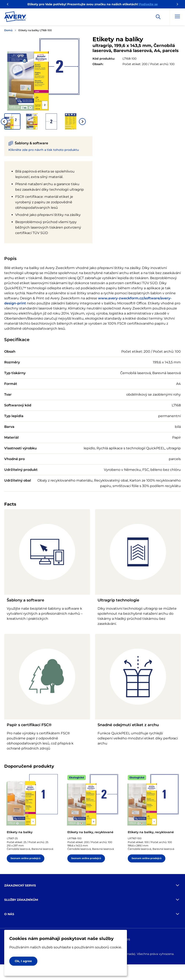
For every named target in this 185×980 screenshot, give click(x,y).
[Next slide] (82, 122)
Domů (8, 30)
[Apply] (158, 17)
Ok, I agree (23, 961)
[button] (12, 121)
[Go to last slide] (4, 122)
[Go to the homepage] (15, 17)
